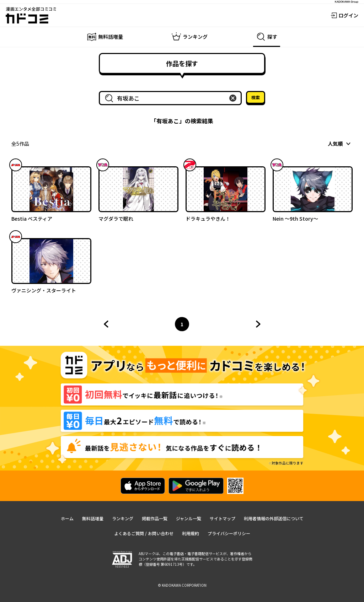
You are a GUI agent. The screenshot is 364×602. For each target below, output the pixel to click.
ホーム (67, 518)
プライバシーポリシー (229, 533)
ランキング (123, 518)
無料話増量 (93, 518)
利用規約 (191, 533)
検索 (256, 97)
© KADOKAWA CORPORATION (182, 585)
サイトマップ (223, 518)
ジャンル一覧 (189, 518)
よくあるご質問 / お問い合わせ (144, 533)
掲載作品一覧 (155, 518)
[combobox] (172, 98)
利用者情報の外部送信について (274, 518)
